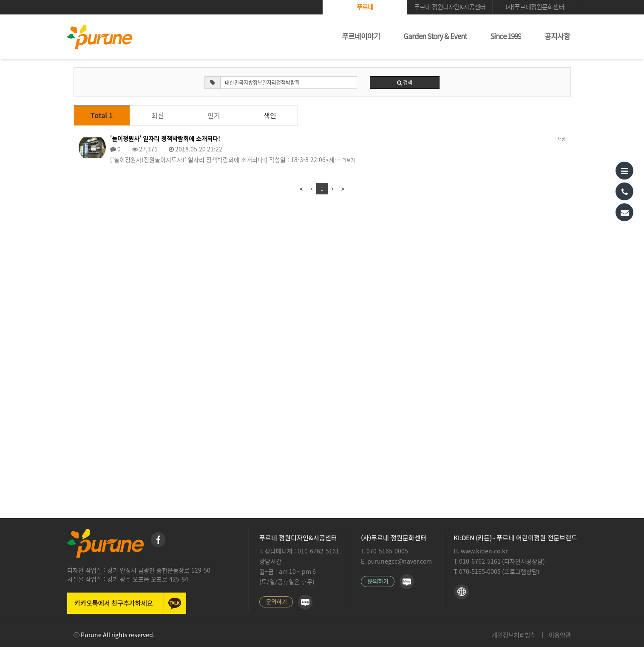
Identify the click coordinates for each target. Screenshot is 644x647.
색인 (270, 116)
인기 (214, 116)
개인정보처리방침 (514, 635)
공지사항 (557, 36)
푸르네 (365, 7)
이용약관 (560, 635)
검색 (405, 83)
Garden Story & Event (435, 36)
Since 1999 (506, 36)
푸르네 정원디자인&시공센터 (450, 7)
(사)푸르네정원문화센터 (535, 7)
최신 (158, 116)
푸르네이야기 (361, 36)
